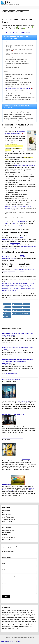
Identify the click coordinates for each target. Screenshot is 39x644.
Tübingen (14, 291)
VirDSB (6, 337)
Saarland (22, 271)
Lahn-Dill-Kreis (22, 287)
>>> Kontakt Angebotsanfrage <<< (16, 32)
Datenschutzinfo (12, 641)
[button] (37, 3)
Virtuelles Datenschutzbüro (10, 374)
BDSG (24, 222)
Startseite (5, 10)
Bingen (13, 283)
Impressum (4, 641)
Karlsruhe (16, 287)
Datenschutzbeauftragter (23, 10)
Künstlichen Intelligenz (23, 401)
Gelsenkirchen (6, 287)
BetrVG (7, 224)
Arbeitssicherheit (26, 459)
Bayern (13, 269)
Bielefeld (9, 283)
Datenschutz (12, 10)
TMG (14, 224)
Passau (4, 291)
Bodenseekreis (19, 283)
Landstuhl (29, 287)
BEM (30, 490)
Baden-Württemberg (20, 269)
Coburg (34, 283)
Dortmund (14, 285)
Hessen (27, 269)
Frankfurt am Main (27, 285)
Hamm (11, 287)
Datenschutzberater (15, 243)
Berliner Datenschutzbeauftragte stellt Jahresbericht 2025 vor (18, 347)
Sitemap (19, 641)
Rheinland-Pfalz (12, 271)
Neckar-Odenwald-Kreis (15, 289)
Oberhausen (24, 289)
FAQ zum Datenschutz (13, 245)
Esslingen (19, 285)
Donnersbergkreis (7, 285)
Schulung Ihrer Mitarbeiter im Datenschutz (24, 166)
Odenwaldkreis (31, 289)
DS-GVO (20, 222)
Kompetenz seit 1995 (17, 226)
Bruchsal (30, 283)
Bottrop (25, 283)
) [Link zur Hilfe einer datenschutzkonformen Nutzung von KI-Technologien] (13, 51)
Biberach (4, 283)
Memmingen (5, 289)
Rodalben (9, 291)
